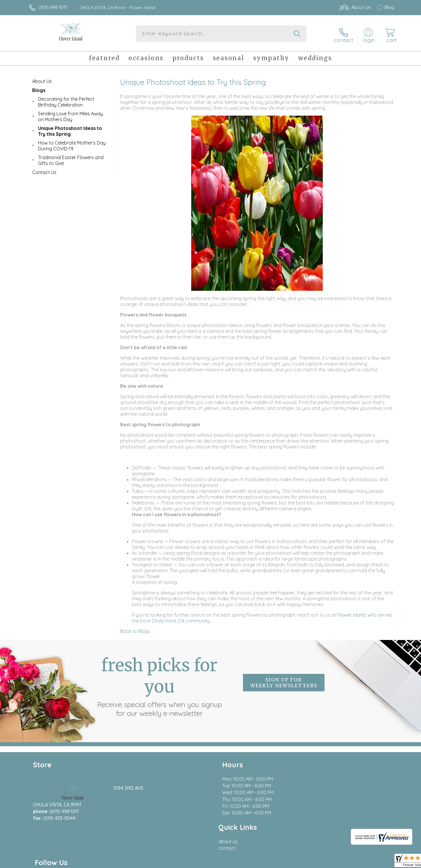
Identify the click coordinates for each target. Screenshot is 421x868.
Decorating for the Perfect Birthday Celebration (66, 100)
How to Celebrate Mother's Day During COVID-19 (72, 143)
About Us (42, 79)
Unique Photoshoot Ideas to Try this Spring (70, 129)
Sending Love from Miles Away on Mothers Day (70, 114)
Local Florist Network (342, 862)
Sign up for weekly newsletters (284, 681)
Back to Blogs (135, 629)
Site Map (378, 862)
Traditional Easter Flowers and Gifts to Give (71, 158)
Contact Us (44, 170)
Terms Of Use (266, 862)
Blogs (39, 88)
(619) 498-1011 (53, 7)
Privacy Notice (301, 862)
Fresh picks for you (159, 684)
